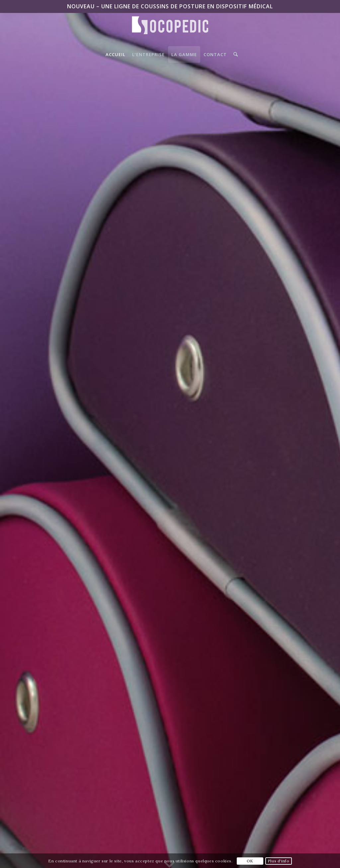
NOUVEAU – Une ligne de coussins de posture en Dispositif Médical (170, 6)
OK (250, 861)
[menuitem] (116, 54)
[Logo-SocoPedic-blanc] (170, 31)
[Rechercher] (234, 54)
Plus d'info (279, 861)
